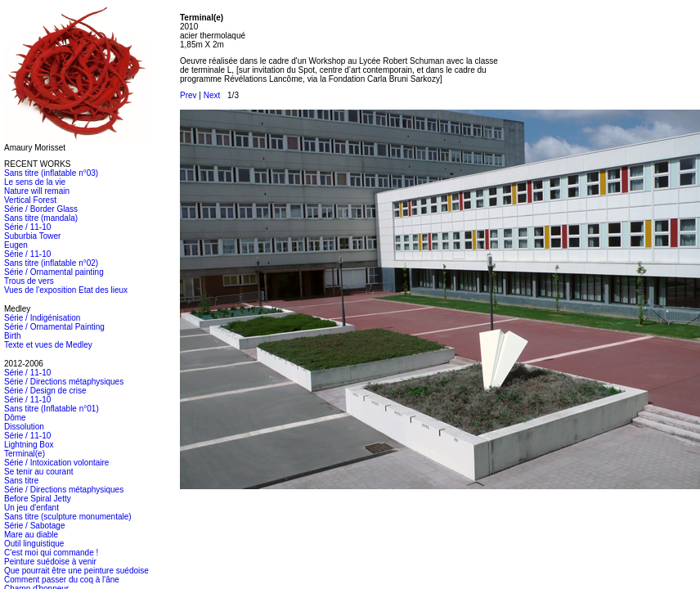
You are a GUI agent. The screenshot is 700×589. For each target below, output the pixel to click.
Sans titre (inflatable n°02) (51, 263)
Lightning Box (29, 445)
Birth (13, 336)
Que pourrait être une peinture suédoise (76, 571)
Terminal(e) (25, 454)
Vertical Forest (30, 200)
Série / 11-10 (27, 227)
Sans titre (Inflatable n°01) (52, 409)
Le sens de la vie (35, 182)
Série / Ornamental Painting (54, 327)
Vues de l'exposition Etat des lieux (66, 290)
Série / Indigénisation (42, 318)
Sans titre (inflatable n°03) (51, 173)
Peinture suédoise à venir (50, 562)
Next (212, 95)
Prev (188, 95)
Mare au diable (31, 535)
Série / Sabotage (35, 526)
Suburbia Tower (32, 236)
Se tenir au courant (39, 472)
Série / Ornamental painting (54, 272)
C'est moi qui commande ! (51, 553)
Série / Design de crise (45, 391)
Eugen (16, 245)
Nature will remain (37, 191)
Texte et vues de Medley (48, 345)
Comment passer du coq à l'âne (62, 580)
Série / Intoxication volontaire (56, 463)
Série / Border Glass (41, 209)
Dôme (15, 418)
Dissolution (24, 427)
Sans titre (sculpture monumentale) (68, 517)
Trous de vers (29, 281)
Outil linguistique (34, 544)
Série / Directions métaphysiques (64, 382)
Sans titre (21, 481)
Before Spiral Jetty (38, 499)
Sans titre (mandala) (41, 218)
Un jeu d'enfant (31, 508)
